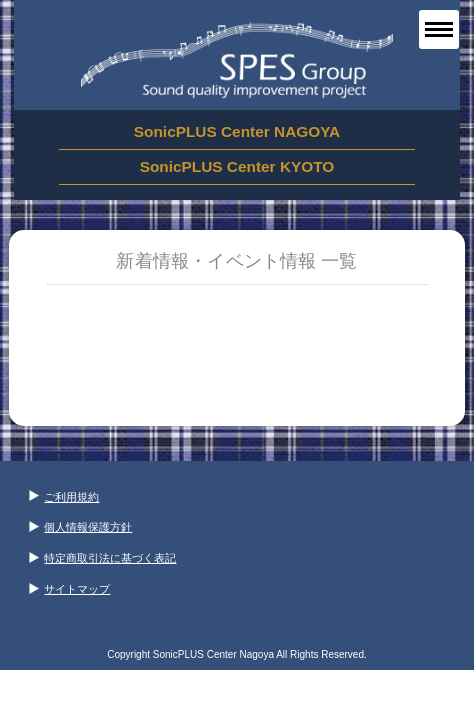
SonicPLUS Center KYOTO (237, 166)
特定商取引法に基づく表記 (102, 558)
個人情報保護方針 (80, 527)
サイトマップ (69, 589)
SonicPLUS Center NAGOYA (237, 131)
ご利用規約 (64, 497)
